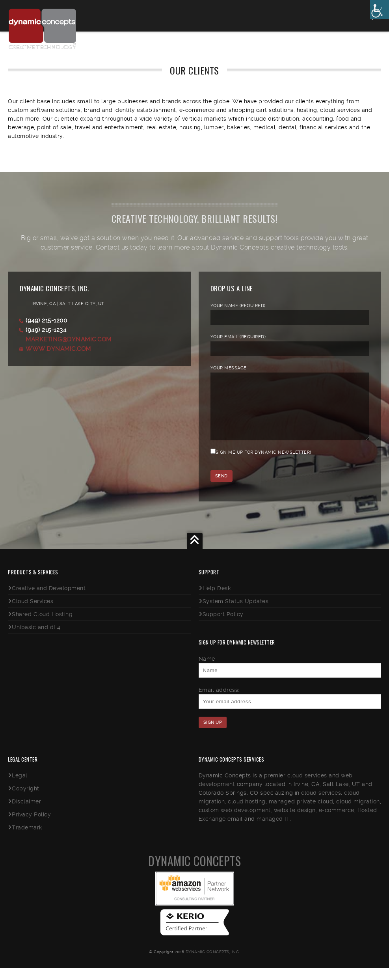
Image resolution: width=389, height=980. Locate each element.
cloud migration (358, 813)
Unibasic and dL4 (36, 639)
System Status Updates (236, 613)
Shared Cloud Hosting (42, 626)
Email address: (219, 702)
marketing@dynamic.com (69, 339)
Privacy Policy (31, 826)
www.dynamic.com (58, 349)
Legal (20, 787)
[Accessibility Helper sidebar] (380, 9)
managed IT (273, 831)
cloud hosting (247, 813)
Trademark (27, 839)
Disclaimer (26, 813)
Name (207, 671)
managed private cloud (301, 813)
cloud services (307, 787)
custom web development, (235, 822)
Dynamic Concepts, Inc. (213, 964)
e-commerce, (337, 822)
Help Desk (217, 600)
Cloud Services (33, 613)
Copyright (26, 800)
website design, (296, 822)
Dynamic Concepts (194, 873)
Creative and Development (49, 600)
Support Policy (223, 626)
